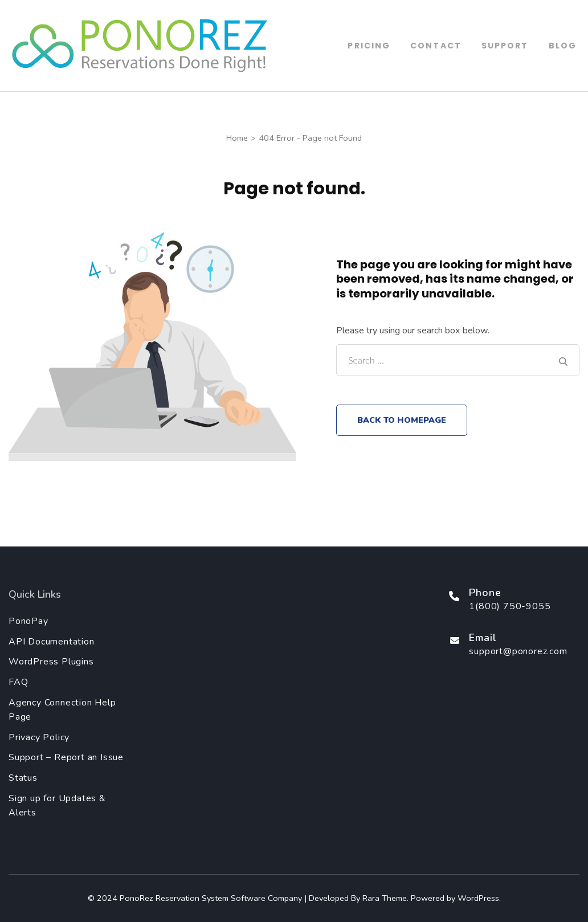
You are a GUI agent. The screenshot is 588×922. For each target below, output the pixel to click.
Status (23, 778)
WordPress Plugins (51, 662)
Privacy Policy (39, 737)
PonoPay (28, 621)
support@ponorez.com (518, 651)
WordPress (478, 898)
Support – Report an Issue (66, 757)
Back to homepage (402, 420)
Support (505, 46)
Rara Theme (385, 898)
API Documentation (52, 642)
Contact (436, 46)
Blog (563, 46)
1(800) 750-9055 (510, 606)
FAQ (18, 682)
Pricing (369, 46)
